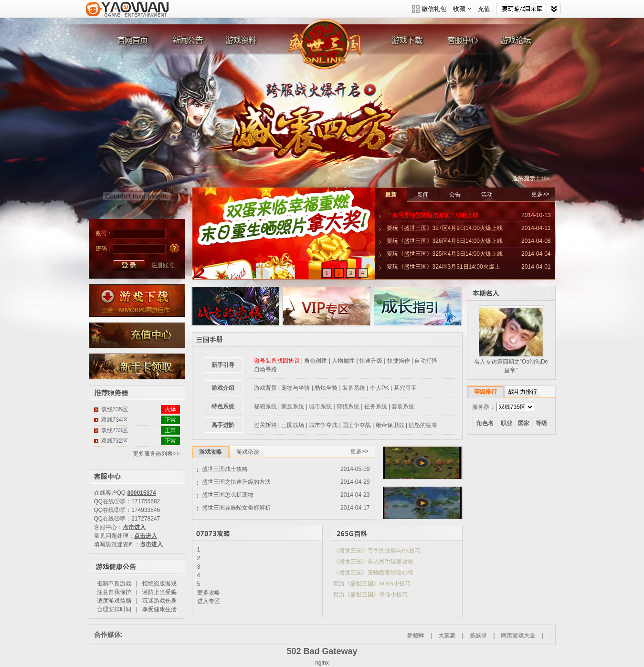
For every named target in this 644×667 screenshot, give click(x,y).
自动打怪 (426, 361)
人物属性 (343, 361)
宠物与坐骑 (296, 388)
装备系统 (354, 388)
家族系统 (293, 406)
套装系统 (403, 406)
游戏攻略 (211, 452)
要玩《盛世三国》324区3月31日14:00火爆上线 (440, 268)
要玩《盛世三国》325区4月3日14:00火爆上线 (445, 254)
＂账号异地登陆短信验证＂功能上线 (433, 215)
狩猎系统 (348, 406)
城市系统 (320, 406)
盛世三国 (327, 42)
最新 (391, 195)
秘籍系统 (265, 406)
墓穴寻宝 (405, 388)
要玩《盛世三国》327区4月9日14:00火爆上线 (445, 228)
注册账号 (163, 265)
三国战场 (293, 425)
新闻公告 (186, 42)
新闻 (423, 195)
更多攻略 (209, 593)
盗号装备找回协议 (277, 361)
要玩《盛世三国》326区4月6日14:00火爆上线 (445, 241)
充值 (484, 9)
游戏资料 (239, 42)
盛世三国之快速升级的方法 (236, 482)
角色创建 (316, 361)
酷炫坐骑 (326, 388)
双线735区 (115, 409)
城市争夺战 (323, 425)
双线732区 (115, 441)
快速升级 (371, 361)
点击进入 (134, 527)
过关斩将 (265, 425)
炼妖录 (492, 636)
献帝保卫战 (390, 425)
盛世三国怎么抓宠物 (228, 495)
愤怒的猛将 (423, 425)
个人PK (380, 388)
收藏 (462, 9)
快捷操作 (399, 361)
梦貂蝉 (429, 636)
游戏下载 (415, 42)
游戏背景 (265, 388)
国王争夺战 (357, 425)
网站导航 (528, 9)
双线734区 (115, 420)
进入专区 (209, 601)
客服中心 (468, 42)
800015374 (142, 493)
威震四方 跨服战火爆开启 (322, 109)
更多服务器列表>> (156, 454)
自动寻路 (265, 369)
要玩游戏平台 (127, 16)
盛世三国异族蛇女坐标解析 (236, 508)
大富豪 (460, 636)
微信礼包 (434, 9)
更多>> (540, 194)
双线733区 (115, 430)
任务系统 (376, 406)
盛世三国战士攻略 (225, 469)
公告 (455, 195)
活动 (487, 195)
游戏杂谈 (248, 452)
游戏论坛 (521, 42)
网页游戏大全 (532, 636)
